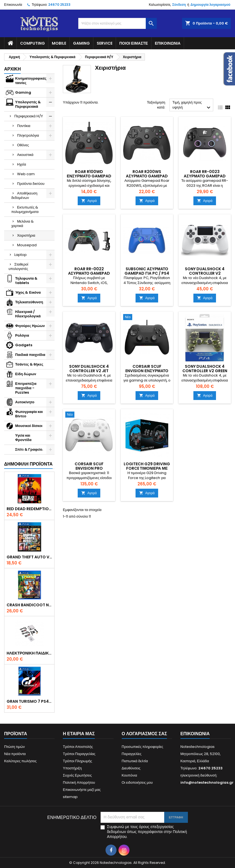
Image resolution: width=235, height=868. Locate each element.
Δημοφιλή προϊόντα (28, 464)
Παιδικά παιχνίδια (30, 355)
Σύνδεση (179, 5)
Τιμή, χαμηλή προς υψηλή (192, 105)
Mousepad (27, 245)
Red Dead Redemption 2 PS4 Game (29, 509)
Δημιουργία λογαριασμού (210, 5)
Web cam (26, 174)
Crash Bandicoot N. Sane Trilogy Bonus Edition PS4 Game (29, 605)
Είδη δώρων (26, 374)
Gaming (81, 43)
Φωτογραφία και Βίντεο (29, 414)
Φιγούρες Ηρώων (30, 326)
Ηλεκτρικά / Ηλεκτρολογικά (28, 314)
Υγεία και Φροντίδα (23, 438)
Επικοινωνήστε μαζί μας (82, 790)
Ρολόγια (22, 335)
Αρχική (12, 69)
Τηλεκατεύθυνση (29, 302)
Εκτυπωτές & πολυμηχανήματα (25, 209)
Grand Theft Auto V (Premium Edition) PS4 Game (29, 557)
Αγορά (89, 201)
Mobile (59, 43)
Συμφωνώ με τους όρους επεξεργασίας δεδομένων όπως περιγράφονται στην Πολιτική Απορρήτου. (147, 832)
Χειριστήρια (26, 235)
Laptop (21, 255)
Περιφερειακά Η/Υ (29, 116)
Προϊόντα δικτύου (31, 184)
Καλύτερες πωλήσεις (20, 761)
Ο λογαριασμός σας (144, 734)
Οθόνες (23, 145)
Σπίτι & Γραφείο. (29, 449)
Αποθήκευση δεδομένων (24, 195)
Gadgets (24, 345)
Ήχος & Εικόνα (28, 292)
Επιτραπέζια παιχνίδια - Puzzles (26, 388)
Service (105, 43)
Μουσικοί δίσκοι (29, 426)
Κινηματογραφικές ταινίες (31, 81)
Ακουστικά (25, 155)
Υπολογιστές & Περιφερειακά (28, 104)
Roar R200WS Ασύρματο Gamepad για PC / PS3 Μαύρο (147, 176)
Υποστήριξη (72, 768)
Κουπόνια (129, 775)
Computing (33, 43)
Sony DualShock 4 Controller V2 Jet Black (89, 371)
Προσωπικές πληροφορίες (143, 747)
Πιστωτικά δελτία (135, 761)
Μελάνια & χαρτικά (22, 224)
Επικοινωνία (13, 5)
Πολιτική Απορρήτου (79, 782)
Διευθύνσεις (131, 768)
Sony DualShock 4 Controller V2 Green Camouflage (205, 371)
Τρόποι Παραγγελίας (79, 754)
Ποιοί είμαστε (134, 43)
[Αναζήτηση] (117, 23)
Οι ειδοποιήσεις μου (137, 782)
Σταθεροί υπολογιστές (18, 267)
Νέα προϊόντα (15, 754)
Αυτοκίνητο (25, 402)
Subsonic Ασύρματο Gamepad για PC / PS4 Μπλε (147, 273)
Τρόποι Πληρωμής (77, 761)
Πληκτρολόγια (28, 135)
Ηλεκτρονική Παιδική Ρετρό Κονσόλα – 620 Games (29, 653)
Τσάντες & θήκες (29, 364)
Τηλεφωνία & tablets (26, 281)
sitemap (70, 797)
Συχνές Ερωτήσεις (77, 775)
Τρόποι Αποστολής (78, 747)
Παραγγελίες (132, 754)
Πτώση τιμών (14, 747)
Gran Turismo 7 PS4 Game (29, 701)
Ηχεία (21, 164)
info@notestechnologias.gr (207, 782)
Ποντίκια (24, 126)
